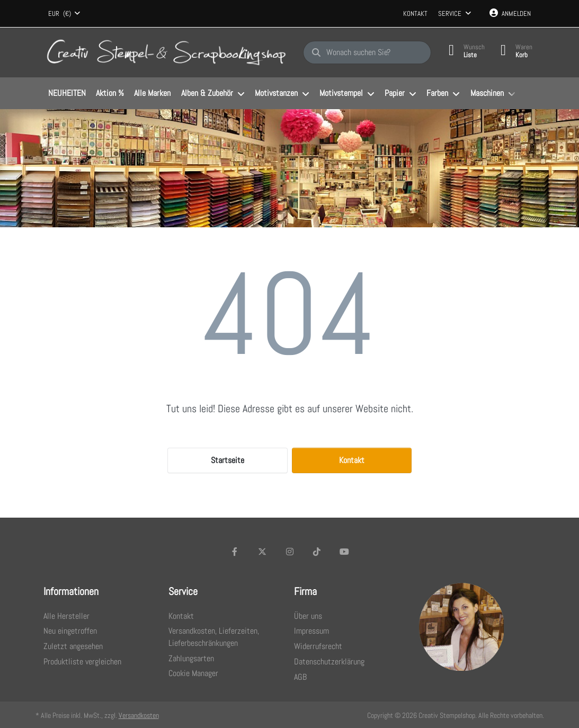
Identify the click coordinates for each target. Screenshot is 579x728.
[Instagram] (290, 552)
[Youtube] (344, 552)
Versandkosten (139, 715)
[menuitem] (67, 94)
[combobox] (65, 14)
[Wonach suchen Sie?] (367, 52)
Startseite (228, 460)
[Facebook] (235, 552)
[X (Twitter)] (262, 552)
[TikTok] (317, 552)
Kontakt (415, 14)
